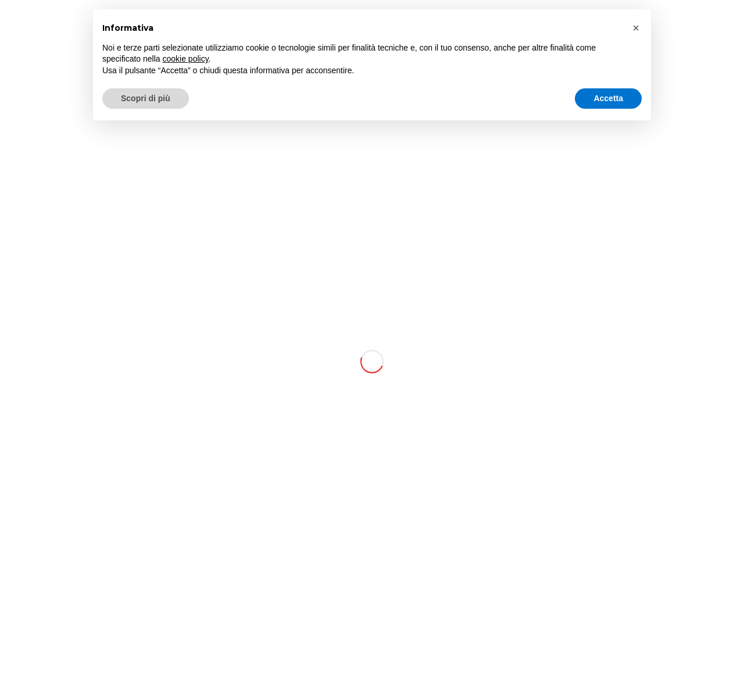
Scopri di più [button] (146, 98)
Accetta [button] (608, 98)
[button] (636, 28)
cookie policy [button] (186, 59)
